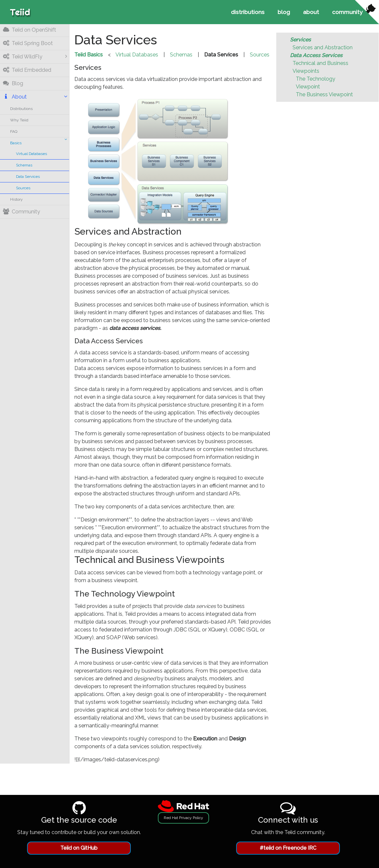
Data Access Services (317, 55)
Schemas (24, 165)
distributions (248, 12)
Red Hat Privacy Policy (183, 818)
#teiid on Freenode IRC (288, 848)
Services (301, 40)
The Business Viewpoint (325, 94)
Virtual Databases (32, 154)
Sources (23, 188)
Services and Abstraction (323, 47)
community (347, 12)
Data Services (28, 177)
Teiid (20, 12)
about (311, 12)
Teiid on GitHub (79, 848)
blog (284, 12)
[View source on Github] (367, 12)
